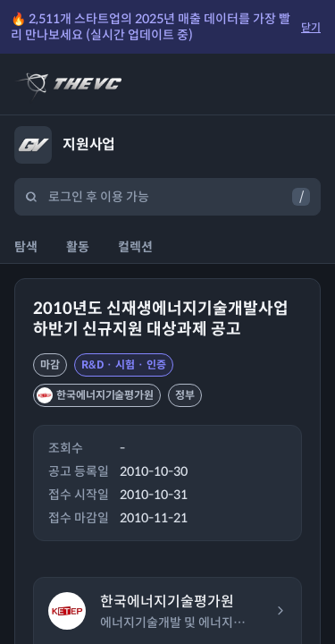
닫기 (311, 27)
